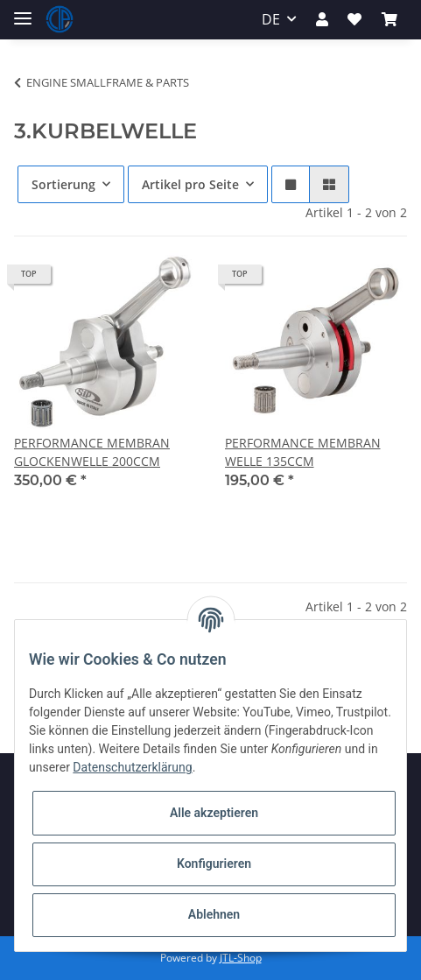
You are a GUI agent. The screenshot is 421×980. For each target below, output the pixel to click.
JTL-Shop (241, 958)
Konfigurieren (214, 864)
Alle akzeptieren (214, 813)
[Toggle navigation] (23, 11)
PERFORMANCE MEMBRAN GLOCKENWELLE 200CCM (92, 452)
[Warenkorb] (389, 19)
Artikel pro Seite (190, 184)
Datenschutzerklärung (132, 767)
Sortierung (63, 184)
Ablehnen (214, 914)
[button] (322, 19)
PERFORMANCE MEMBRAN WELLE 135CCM (303, 452)
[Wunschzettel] (354, 19)
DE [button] (271, 19)
